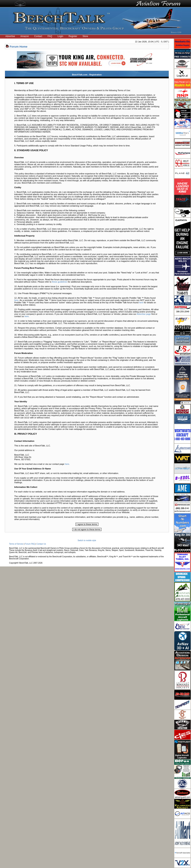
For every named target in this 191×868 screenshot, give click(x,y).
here (16, 300)
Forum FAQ (30, 544)
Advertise (10, 36)
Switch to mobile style (87, 540)
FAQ (50, 36)
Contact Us (41, 544)
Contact (38, 36)
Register (73, 36)
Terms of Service (16, 544)
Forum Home (19, 47)
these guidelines (60, 282)
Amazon (25, 36)
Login (60, 36)
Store (85, 36)
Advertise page (144, 314)
